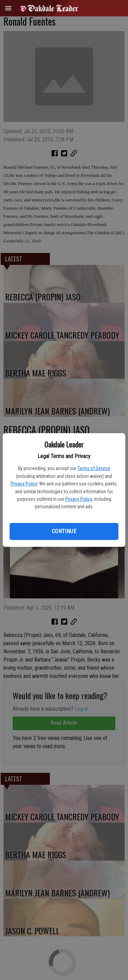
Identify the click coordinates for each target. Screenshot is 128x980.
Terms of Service (94, 468)
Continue (64, 531)
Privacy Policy (24, 484)
